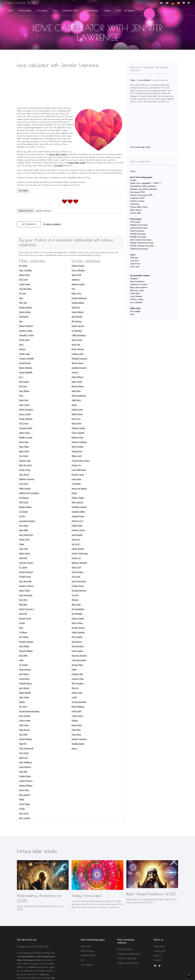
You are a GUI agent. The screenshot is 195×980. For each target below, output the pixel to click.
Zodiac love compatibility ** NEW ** (146, 183)
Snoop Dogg (24, 470)
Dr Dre (22, 516)
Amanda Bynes (78, 516)
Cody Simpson (25, 767)
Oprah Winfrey (78, 549)
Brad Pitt (23, 744)
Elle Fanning (77, 321)
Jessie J (75, 748)
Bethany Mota (77, 437)
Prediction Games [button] (91, 11)
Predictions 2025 (137, 198)
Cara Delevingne (79, 470)
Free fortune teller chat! (140, 147)
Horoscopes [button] (42, 11)
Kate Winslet (77, 317)
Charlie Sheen (25, 776)
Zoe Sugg (76, 577)
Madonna (76, 280)
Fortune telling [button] (25, 11)
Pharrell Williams (26, 651)
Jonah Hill (23, 614)
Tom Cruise (24, 423)
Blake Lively (77, 456)
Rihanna (75, 600)
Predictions (135, 204)
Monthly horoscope (138, 237)
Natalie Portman (78, 428)
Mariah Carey (77, 409)
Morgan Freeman (26, 642)
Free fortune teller (125, 949)
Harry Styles (24, 697)
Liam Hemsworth (26, 535)
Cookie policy (160, 951)
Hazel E (75, 372)
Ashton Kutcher (25, 307)
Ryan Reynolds (25, 581)
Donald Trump (25, 577)
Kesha (74, 405)
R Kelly (22, 809)
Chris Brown (24, 475)
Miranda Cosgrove (79, 358)
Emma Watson (77, 377)
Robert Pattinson (26, 326)
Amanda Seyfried (79, 590)
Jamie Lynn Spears (79, 488)
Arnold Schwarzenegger (29, 711)
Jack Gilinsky (24, 688)
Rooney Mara (77, 665)
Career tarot (135, 264)
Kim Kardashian (78, 609)
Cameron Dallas (26, 331)
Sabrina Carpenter (79, 563)
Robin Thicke (24, 590)
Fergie (74, 493)
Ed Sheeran (24, 498)
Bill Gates (23, 605)
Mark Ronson (25, 730)
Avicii (21, 396)
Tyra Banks (76, 484)
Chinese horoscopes (139, 228)
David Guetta (25, 312)
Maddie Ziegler (78, 744)
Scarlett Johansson (79, 298)
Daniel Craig (77, 693)
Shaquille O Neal (26, 335)
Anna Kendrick (78, 646)
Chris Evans (24, 753)
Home (10, 11)
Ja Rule (22, 623)
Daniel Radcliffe (26, 372)
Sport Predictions (137, 281)
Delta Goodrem (78, 632)
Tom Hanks (24, 526)
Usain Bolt (23, 772)
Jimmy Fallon (24, 447)
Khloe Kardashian (79, 396)
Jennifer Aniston (78, 628)
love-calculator (144, 80)
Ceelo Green (25, 284)
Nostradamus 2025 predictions (143, 186)
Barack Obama (25, 507)
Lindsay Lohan (78, 354)
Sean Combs (24, 405)
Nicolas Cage (25, 461)
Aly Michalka (77, 614)
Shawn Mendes (25, 368)
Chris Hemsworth (26, 748)
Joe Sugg (23, 386)
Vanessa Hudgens (79, 442)
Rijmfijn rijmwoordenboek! (128, 963)
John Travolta (24, 818)
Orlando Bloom (25, 683)
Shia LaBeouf (25, 795)
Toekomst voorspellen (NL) (128, 954)
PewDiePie (24, 317)
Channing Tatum (26, 428)
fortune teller (86, 946)
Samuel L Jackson (26, 586)
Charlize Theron (78, 530)
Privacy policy (159, 946)
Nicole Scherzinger (80, 553)
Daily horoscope (137, 231)
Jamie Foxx (76, 419)
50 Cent (23, 293)
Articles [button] (107, 11)
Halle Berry (76, 400)
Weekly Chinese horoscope (142, 243)
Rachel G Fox (77, 521)
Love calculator (136, 302)
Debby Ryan (77, 526)
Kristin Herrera (78, 349)
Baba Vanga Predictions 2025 (151, 894)
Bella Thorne (77, 382)
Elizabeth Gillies (78, 512)
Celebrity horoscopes (139, 249)
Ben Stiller (23, 656)
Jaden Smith (24, 451)
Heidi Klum (76, 730)
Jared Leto (23, 758)
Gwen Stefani (77, 651)
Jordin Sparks (77, 535)
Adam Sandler (25, 693)
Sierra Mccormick (79, 581)
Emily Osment (77, 623)
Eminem (22, 349)
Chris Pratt (23, 549)
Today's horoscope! (86, 896)
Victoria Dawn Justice (81, 461)
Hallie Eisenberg (79, 335)
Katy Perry (76, 539)
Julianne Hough (78, 284)
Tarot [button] (55, 11)
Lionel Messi (24, 679)
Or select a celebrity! (52, 224)
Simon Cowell (25, 414)
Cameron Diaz (78, 679)
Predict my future (137, 201)
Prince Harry (24, 340)
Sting (21, 628)
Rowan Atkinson (26, 419)
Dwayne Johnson (26, 572)
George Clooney (26, 563)
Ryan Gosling (25, 716)
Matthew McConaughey (29, 493)
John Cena (23, 280)
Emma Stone (77, 725)
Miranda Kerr (77, 451)
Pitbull (22, 799)
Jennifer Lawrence (79, 739)
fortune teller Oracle (58, 154)
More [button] (119, 11)
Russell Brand (25, 363)
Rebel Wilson (77, 414)
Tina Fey (75, 595)
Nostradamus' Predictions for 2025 (39, 898)
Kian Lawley (24, 382)
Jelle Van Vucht (25, 465)
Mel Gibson (24, 674)
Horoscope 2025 (137, 192)
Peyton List (76, 558)
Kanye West (24, 790)
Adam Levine (24, 553)
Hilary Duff (76, 567)
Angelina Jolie (77, 674)
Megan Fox (76, 465)
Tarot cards (135, 267)
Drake (22, 544)
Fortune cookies (137, 299)
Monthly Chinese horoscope (142, 246)
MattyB (22, 702)
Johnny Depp (24, 804)
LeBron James (25, 720)
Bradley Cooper (26, 437)
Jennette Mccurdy (79, 368)
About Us (158, 955)
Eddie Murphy (25, 488)
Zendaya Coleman (79, 507)
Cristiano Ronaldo (26, 358)
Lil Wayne (23, 632)
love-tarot (59, 166)
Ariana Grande (78, 618)
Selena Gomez (78, 266)
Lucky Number (136, 296)
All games (134, 279)
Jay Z (21, 377)
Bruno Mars (24, 442)
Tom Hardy (24, 456)
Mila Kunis (76, 307)
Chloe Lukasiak (78, 433)
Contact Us (158, 960)
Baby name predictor (139, 287)
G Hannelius (77, 331)
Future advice (136, 210)
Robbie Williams (26, 786)
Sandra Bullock (78, 303)
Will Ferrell (24, 502)
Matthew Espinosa (27, 479)
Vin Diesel (23, 665)
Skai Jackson (77, 642)
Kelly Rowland (77, 447)
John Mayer (24, 637)
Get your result (29, 224)
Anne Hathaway (78, 270)
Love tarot (134, 261)
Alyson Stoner (77, 363)
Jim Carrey (23, 266)
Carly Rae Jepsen (79, 660)
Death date (135, 293)
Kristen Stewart (78, 326)
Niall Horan (24, 725)
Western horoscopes (139, 225)
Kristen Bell (76, 711)
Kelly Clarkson (77, 502)
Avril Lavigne (77, 637)
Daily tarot (134, 258)
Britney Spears (78, 386)
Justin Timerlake (25, 270)
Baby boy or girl (137, 290)
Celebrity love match (139, 284)
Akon (21, 298)
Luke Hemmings (26, 595)
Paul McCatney (25, 289)
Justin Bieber (24, 646)
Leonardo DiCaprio (27, 521)
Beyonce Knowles (79, 656)
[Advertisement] (70, 86)
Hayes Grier (24, 539)
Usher (21, 660)
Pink (73, 289)
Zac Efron (23, 707)
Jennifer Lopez (78, 475)
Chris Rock (24, 484)
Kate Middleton (78, 707)
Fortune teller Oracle (139, 207)
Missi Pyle (76, 345)
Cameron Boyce (26, 781)
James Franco (25, 433)
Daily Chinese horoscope (141, 240)
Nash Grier (24, 400)
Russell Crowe (25, 618)
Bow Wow (23, 600)
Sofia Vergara (77, 572)
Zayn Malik (23, 530)
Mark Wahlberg (25, 762)
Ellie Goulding (77, 683)
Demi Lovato (77, 340)
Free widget (135, 311)
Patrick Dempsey (26, 409)
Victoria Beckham (79, 702)
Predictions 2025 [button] (70, 11)
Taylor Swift (76, 275)
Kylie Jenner (76, 423)
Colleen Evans (78, 586)
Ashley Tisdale (78, 498)
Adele (74, 669)
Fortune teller (136, 213)
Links (132, 314)
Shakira (75, 720)
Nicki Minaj (76, 735)
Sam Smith (23, 735)
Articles (133, 180)
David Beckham (26, 739)
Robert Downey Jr (27, 609)
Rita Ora (75, 688)
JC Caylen (23, 567)
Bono (21, 345)
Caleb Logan (24, 354)
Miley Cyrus (76, 293)
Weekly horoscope (138, 234)
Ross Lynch (24, 813)
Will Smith (23, 558)
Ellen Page (76, 605)
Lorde (74, 697)
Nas (21, 321)
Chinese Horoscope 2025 (141, 195)
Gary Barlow (24, 391)
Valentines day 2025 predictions (144, 189)
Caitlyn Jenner (77, 716)
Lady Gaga (76, 479)
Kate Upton (76, 391)
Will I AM (23, 303)
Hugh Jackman (25, 669)
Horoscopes (135, 222)
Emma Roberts (78, 312)
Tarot (83, 960)
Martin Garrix (24, 275)
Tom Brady (23, 512)
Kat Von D (76, 544)
